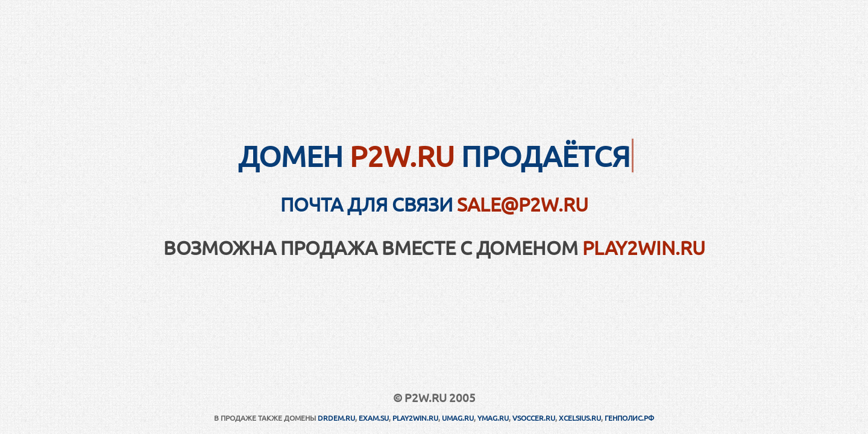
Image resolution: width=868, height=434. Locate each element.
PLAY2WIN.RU (644, 247)
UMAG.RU (458, 418)
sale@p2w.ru (523, 204)
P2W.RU (402, 156)
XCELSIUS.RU (580, 418)
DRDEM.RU (336, 418)
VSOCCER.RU (534, 418)
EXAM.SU (374, 418)
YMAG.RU (493, 418)
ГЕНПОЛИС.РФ (629, 418)
